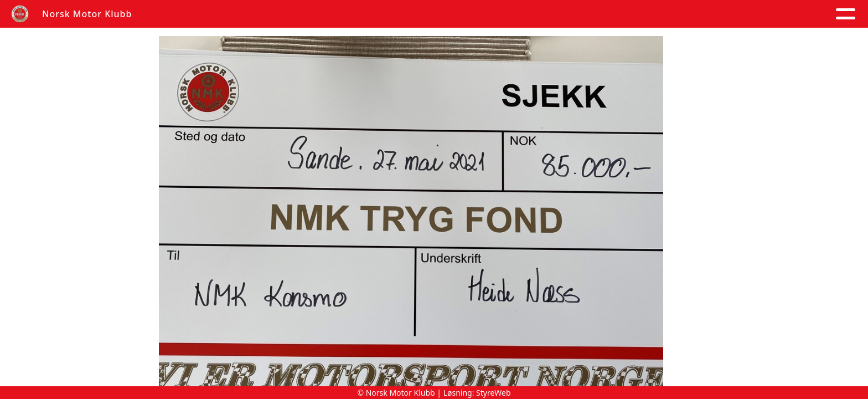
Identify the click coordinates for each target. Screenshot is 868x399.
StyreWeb (494, 393)
